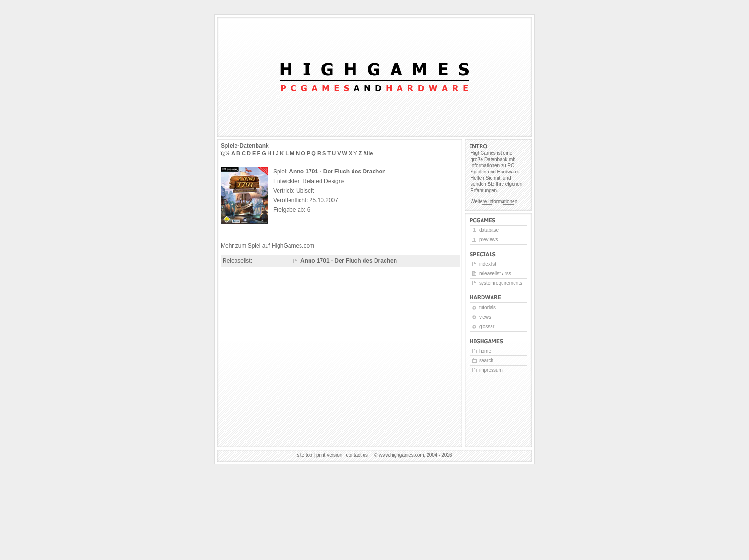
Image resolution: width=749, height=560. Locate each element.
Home (485, 351)
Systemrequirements (501, 283)
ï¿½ (225, 153)
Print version (329, 455)
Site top (305, 455)
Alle (368, 153)
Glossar (487, 327)
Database (489, 230)
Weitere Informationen (494, 201)
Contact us (357, 455)
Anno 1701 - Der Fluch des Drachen (349, 261)
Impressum (491, 370)
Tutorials (487, 307)
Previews (488, 240)
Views (485, 317)
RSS (508, 274)
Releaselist (490, 274)
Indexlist (488, 264)
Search (486, 361)
